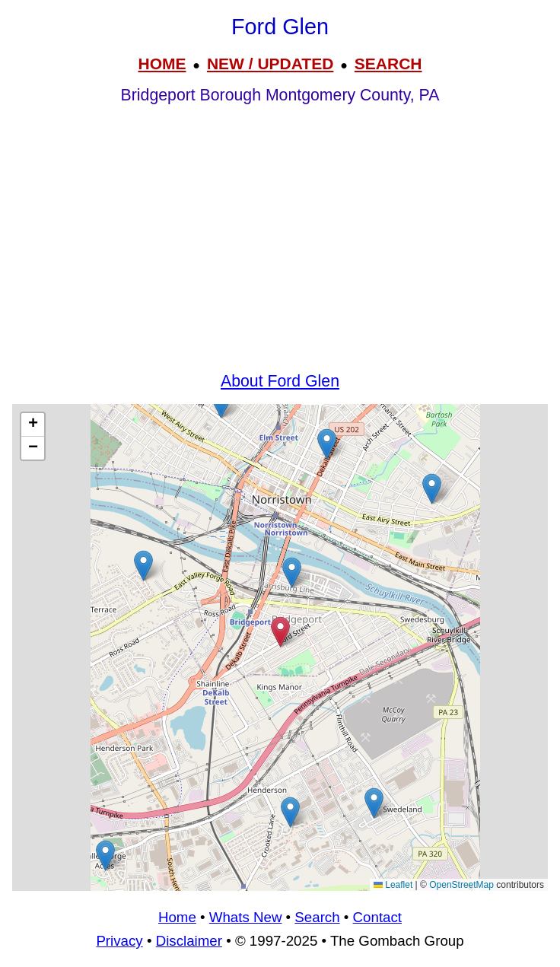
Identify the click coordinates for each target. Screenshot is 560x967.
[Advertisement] (280, 253)
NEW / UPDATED (270, 64)
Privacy (119, 941)
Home (177, 917)
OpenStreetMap (461, 885)
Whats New (246, 917)
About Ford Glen (280, 381)
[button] (374, 803)
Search (317, 917)
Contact (377, 917)
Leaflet (393, 885)
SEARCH (388, 64)
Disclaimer (189, 941)
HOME (162, 64)
